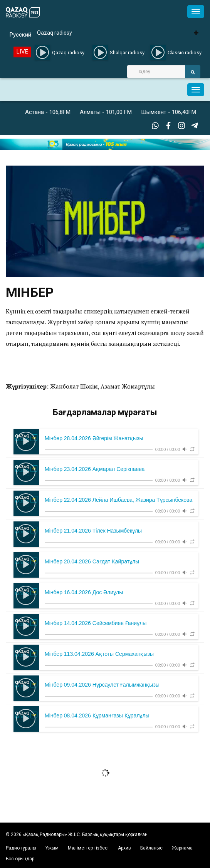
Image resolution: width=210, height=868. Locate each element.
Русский (20, 35)
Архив (124, 848)
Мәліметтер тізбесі (88, 848)
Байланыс (151, 848)
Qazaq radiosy (55, 33)
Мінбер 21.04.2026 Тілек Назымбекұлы (93, 531)
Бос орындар (20, 859)
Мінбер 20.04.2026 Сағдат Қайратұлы (92, 561)
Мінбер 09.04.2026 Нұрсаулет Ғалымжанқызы (102, 685)
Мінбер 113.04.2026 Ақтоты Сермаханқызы (99, 654)
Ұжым (52, 848)
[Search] (156, 72)
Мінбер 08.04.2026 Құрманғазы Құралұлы (97, 716)
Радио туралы (21, 848)
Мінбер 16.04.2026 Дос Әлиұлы (84, 592)
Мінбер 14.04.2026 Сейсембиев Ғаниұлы (96, 623)
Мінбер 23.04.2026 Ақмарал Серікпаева (95, 469)
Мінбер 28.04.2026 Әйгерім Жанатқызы (94, 438)
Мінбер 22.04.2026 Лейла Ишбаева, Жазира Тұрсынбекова (118, 500)
